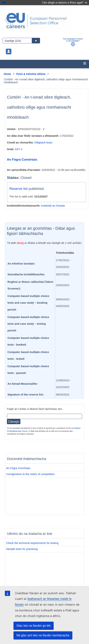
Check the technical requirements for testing (32, 543)
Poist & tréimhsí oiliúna (31, 74)
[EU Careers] (44, 21)
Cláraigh (14, 422)
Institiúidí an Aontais (53, 206)
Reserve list (19, 189)
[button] (73, 44)
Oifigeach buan (43, 143)
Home (7, 74)
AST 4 (19, 149)
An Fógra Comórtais (22, 160)
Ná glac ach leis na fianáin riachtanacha (43, 635)
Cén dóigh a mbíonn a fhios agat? (65, 3)
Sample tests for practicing (22, 549)
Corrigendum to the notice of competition (30, 474)
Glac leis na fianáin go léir (34, 626)
